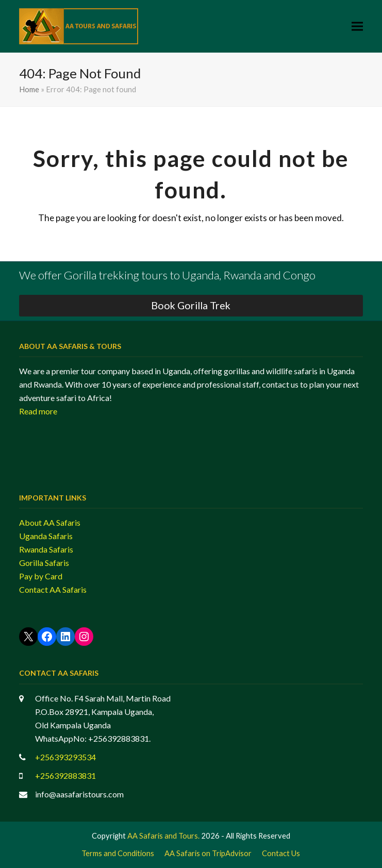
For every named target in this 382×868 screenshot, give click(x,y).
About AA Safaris (50, 522)
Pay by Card (41, 576)
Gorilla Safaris (44, 563)
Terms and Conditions (118, 853)
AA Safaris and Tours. (163, 836)
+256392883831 (65, 775)
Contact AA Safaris (53, 589)
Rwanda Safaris (46, 549)
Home (29, 89)
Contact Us (281, 853)
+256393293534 (65, 757)
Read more (38, 411)
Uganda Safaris (46, 536)
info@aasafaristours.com (79, 794)
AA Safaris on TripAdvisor (208, 853)
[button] (357, 27)
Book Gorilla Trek (191, 305)
